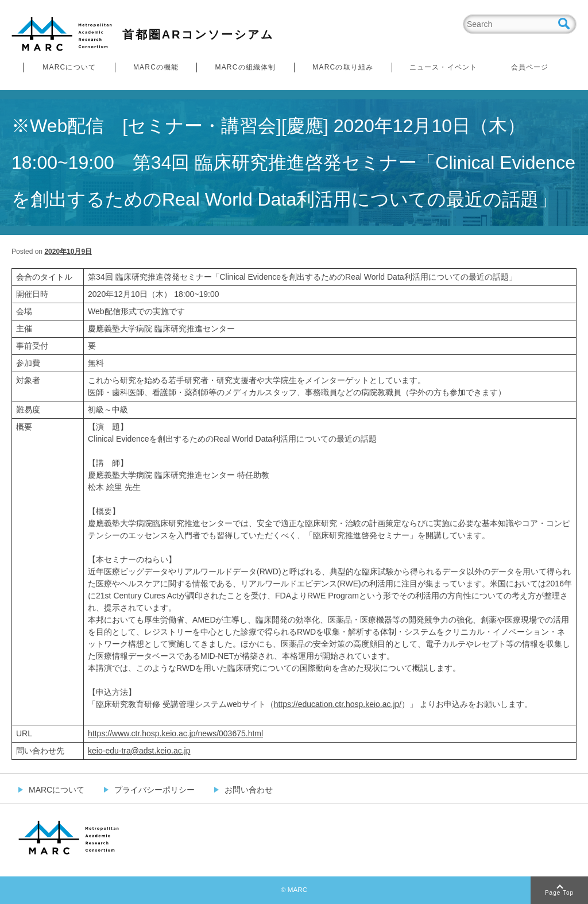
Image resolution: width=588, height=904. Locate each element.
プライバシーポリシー (154, 790)
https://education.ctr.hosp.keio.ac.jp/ (338, 704)
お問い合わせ (249, 790)
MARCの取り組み (343, 67)
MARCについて (69, 67)
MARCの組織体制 (245, 67)
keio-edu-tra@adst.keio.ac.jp (139, 751)
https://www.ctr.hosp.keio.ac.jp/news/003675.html (175, 733)
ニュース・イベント (444, 67)
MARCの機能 (156, 67)
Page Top (559, 893)
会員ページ (530, 67)
